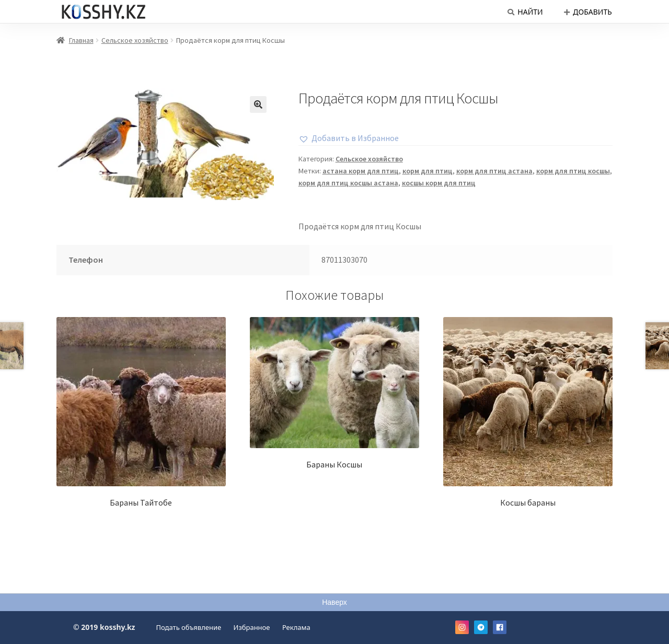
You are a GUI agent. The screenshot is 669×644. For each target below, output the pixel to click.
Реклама (296, 627)
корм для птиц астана (494, 171)
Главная (81, 40)
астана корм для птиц (361, 171)
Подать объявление (189, 627)
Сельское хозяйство (135, 40)
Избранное (252, 627)
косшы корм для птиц (439, 183)
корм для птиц (428, 171)
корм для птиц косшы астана (348, 183)
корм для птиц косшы (573, 171)
